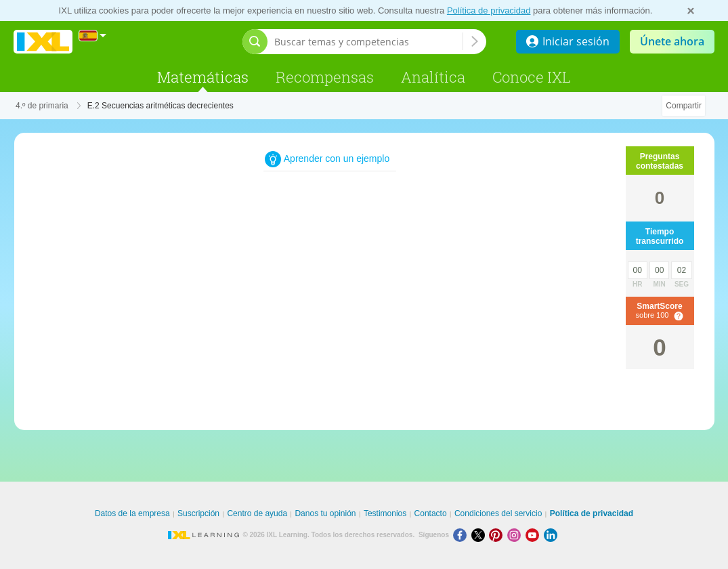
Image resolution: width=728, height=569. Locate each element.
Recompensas (325, 77)
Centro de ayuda (257, 513)
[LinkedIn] (552, 535)
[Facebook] (462, 535)
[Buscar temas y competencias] (368, 42)
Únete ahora (672, 41)
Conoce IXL (532, 77)
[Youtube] (535, 535)
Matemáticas (203, 77)
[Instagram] (516, 535)
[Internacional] (93, 36)
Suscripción (198, 513)
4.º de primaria (42, 106)
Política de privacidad (489, 10)
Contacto (431, 513)
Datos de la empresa (132, 513)
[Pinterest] (498, 535)
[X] (480, 535)
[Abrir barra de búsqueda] (255, 42)
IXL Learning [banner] (43, 42)
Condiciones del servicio (498, 513)
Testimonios (385, 513)
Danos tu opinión (325, 513)
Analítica (433, 77)
